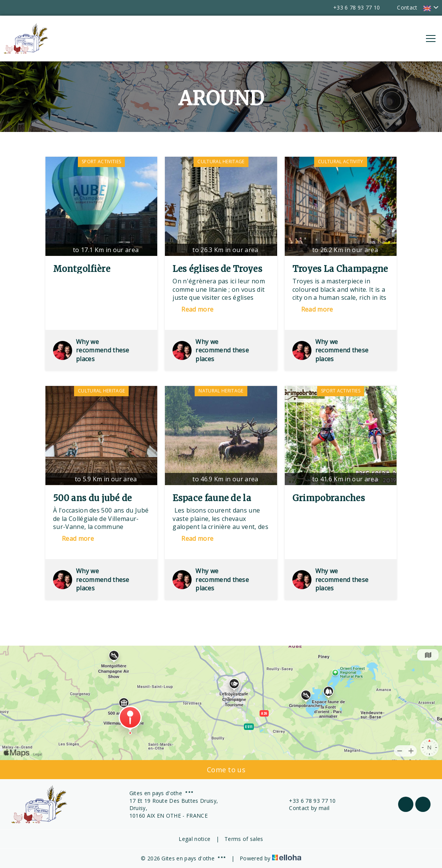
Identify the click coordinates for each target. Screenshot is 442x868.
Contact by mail (305, 808)
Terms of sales (244, 839)
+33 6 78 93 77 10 (308, 801)
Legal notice (194, 839)
